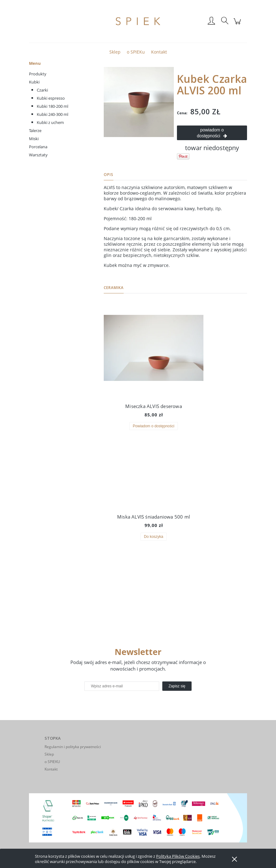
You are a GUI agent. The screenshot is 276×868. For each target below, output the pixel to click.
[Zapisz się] (177, 686)
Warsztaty (38, 155)
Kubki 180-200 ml (52, 106)
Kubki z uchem (50, 122)
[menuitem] (115, 52)
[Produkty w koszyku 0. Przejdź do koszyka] (238, 24)
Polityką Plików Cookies (178, 856)
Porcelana (38, 147)
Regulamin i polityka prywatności (73, 747)
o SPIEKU (52, 762)
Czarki (42, 90)
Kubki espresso (51, 98)
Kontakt (51, 769)
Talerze (35, 130)
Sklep (49, 754)
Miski (34, 139)
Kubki (34, 82)
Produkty (38, 74)
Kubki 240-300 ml (52, 114)
